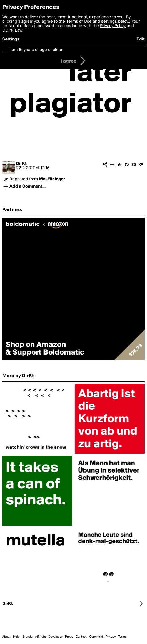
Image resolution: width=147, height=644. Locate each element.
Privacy (111, 637)
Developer (55, 637)
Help (16, 637)
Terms (122, 637)
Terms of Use (79, 22)
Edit (141, 39)
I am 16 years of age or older (36, 50)
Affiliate (40, 637)
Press (69, 637)
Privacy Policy (113, 26)
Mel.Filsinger (52, 179)
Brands (27, 637)
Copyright (96, 637)
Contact (81, 637)
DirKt (21, 164)
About (6, 637)
